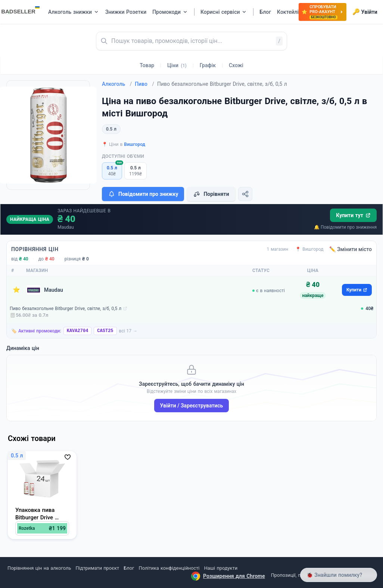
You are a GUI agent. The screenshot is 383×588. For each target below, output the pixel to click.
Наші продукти (221, 568)
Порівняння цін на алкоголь (39, 568)
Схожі (236, 65)
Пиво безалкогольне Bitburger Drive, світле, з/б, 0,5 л (66, 309)
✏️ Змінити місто (351, 249)
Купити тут (353, 215)
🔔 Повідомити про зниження (345, 227)
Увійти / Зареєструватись (192, 406)
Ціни (177, 65)
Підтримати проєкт (97, 568)
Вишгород (135, 144)
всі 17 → (128, 331)
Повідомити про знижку (143, 194)
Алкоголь (117, 84)
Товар (147, 65)
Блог (129, 568)
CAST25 (105, 331)
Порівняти (211, 194)
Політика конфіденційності (169, 568)
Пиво (144, 84)
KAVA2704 (78, 331)
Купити (357, 290)
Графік (208, 65)
